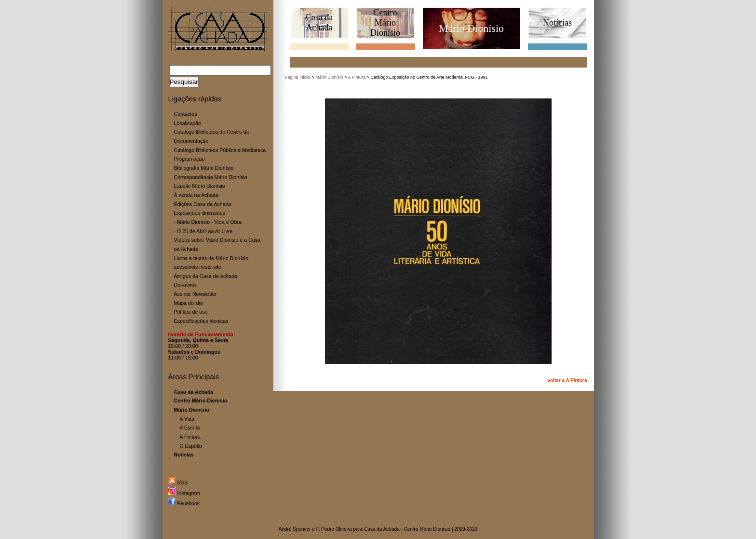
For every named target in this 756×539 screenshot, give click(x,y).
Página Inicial (298, 77)
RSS (178, 483)
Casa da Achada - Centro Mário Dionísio (407, 529)
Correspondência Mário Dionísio (211, 177)
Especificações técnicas (201, 321)
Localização (188, 123)
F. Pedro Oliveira (334, 529)
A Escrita (190, 428)
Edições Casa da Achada (203, 204)
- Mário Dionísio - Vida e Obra (208, 222)
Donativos (185, 285)
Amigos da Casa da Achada (206, 276)
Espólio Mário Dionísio (200, 186)
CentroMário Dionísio (385, 23)
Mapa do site (189, 303)
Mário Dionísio (329, 77)
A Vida (187, 419)
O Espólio (191, 446)
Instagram (184, 493)
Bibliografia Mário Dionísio (204, 168)
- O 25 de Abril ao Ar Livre (203, 231)
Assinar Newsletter (196, 294)
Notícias (557, 23)
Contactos (186, 114)
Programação (189, 159)
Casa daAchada (319, 22)
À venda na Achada (196, 195)
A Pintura (190, 437)
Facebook (184, 503)
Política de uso (191, 312)
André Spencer (295, 529)
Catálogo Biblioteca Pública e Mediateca (220, 150)
